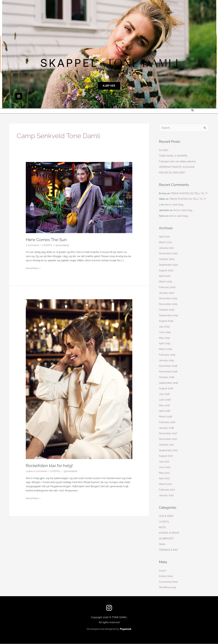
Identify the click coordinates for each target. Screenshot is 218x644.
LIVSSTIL (47, 245)
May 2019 (164, 338)
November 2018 (168, 372)
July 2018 (164, 394)
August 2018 (166, 389)
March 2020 (166, 282)
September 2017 (168, 450)
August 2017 (166, 456)
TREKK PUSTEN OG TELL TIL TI (189, 193)
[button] (193, 111)
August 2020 (166, 270)
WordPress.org (167, 588)
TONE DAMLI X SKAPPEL (173, 156)
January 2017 (166, 495)
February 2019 (167, 355)
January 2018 (166, 428)
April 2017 (164, 479)
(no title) (164, 150)
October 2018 (167, 377)
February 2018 (167, 422)
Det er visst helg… (174, 205)
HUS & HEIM (166, 516)
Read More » (33, 268)
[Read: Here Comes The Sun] (79, 197)
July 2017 (164, 462)
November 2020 (168, 254)
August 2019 (166, 321)
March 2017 (165, 484)
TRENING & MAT (169, 550)
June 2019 (165, 332)
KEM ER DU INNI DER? (172, 173)
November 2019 (168, 304)
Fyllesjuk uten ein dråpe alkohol (177, 161)
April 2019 (164, 344)
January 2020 (167, 293)
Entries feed (166, 576)
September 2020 (169, 265)
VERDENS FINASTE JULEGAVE (177, 167)
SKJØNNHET (166, 539)
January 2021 (166, 248)
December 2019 (168, 299)
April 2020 (165, 276)
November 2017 (168, 439)
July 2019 (164, 327)
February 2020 (167, 287)
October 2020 (167, 259)
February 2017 (167, 490)
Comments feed (168, 582)
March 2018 (165, 417)
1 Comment (32, 245)
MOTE (162, 527)
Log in (163, 571)
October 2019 (167, 310)
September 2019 (168, 315)
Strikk (162, 544)
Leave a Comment (37, 471)
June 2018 (165, 400)
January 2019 (166, 360)
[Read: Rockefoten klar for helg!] (79, 379)
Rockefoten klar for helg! (50, 465)
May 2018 (164, 405)
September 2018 (168, 383)
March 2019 (165, 349)
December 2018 (168, 366)
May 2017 (164, 473)
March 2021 (165, 242)
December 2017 (168, 434)
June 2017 (165, 467)
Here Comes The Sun (47, 240)
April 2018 (164, 411)
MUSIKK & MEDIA (169, 533)
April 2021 (164, 237)
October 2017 (166, 445)
